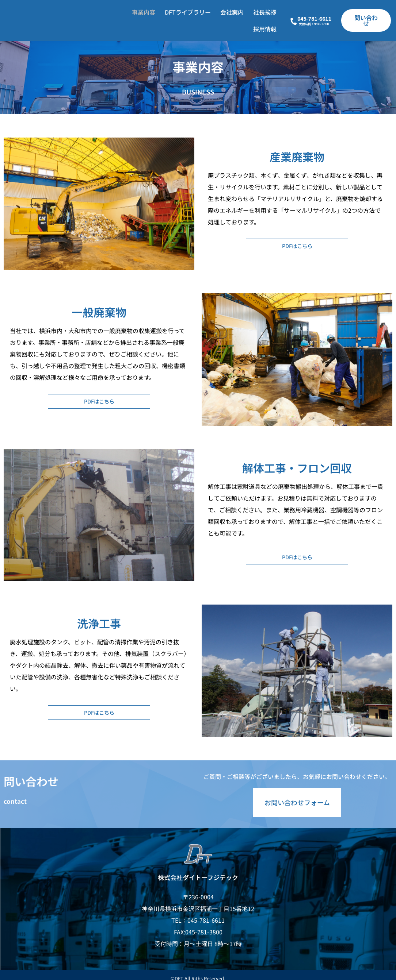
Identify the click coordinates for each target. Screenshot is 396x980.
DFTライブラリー (188, 12)
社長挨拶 (265, 12)
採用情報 (265, 29)
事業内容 (144, 12)
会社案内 (232, 12)
